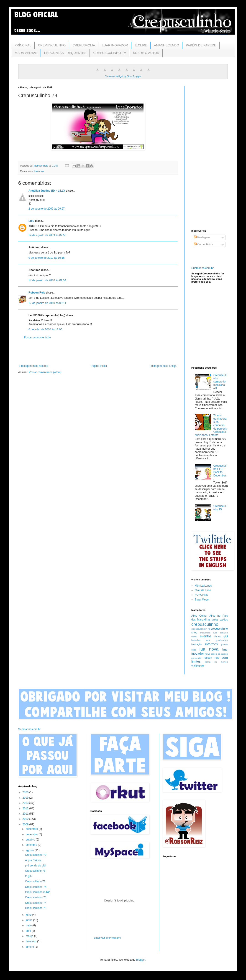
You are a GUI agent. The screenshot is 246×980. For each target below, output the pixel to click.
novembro (32, 834)
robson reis (211, 658)
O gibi (29, 876)
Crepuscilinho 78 (35, 871)
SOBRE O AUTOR (146, 53)
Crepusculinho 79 (36, 855)
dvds (215, 633)
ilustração (197, 644)
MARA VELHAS (26, 53)
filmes (218, 636)
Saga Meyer (202, 600)
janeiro (30, 947)
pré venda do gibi (36, 866)
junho (29, 920)
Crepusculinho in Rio (38, 892)
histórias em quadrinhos (210, 640)
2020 (26, 792)
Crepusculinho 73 (36, 908)
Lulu (31, 221)
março (30, 936)
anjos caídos (220, 620)
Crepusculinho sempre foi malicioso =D (220, 382)
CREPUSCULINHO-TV (110, 53)
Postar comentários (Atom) (45, 372)
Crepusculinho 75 (220, 508)
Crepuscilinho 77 (35, 881)
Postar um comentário (37, 337)
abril (29, 931)
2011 (26, 814)
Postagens (202, 237)
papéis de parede (219, 654)
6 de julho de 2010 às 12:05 (45, 329)
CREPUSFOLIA (84, 45)
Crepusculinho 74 (36, 903)
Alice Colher (199, 616)
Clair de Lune (203, 590)
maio (29, 925)
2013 (26, 803)
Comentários (203, 244)
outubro (31, 840)
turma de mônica (216, 662)
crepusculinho (205, 624)
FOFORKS (201, 595)
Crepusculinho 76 (36, 887)
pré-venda (196, 658)
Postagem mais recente (34, 366)
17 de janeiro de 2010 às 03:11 (47, 303)
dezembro (32, 829)
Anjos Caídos (33, 860)
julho (29, 915)
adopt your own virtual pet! (107, 938)
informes (211, 644)
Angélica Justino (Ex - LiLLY (47, 191)
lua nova (39, 171)
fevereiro (31, 941)
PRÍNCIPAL (23, 45)
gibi (226, 636)
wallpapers (198, 666)
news (208, 654)
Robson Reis (37, 293)
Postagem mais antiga (163, 366)
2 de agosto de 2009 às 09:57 (47, 209)
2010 (26, 819)
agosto (30, 850)
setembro (32, 845)
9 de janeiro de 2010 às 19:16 (47, 258)
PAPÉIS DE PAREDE (201, 45)
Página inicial (99, 366)
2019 (26, 798)
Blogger (141, 960)
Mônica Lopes (203, 586)
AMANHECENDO (167, 45)
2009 (26, 824)
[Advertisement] (98, 352)
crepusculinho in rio (201, 629)
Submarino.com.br (202, 268)
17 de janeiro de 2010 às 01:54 (47, 280)
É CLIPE (141, 45)
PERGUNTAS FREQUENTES (65, 53)
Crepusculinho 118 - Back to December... (220, 472)
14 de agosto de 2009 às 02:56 (47, 235)
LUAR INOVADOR (115, 45)
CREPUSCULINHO (52, 45)
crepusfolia (205, 633)
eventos (206, 636)
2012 (26, 808)
